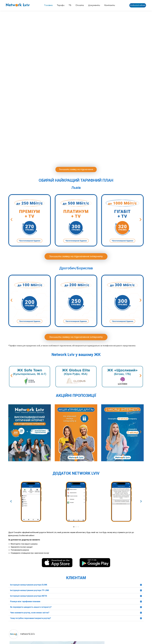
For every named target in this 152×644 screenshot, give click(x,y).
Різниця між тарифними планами (25, 503)
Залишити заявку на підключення (76, 71)
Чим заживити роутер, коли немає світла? (30, 514)
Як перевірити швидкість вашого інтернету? (31, 508)
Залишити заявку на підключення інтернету (76, 158)
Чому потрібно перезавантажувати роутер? (31, 520)
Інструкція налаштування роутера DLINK (29, 486)
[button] (11, 121)
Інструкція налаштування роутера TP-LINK (30, 492)
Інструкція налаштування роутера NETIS (29, 497)
